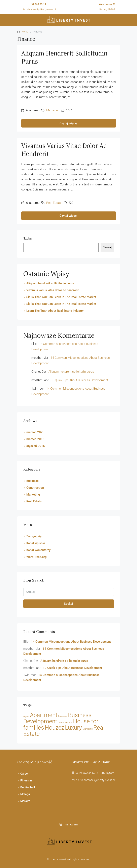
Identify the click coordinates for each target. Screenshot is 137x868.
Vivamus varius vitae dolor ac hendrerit (53, 290)
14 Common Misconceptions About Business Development (71, 642)
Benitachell (28, 787)
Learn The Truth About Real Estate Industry (55, 311)
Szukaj (28, 238)
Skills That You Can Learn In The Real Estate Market (61, 297)
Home (25, 32)
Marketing (53, 110)
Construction (35, 488)
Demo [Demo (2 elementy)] (61, 723)
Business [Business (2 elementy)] (63, 716)
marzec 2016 (35, 439)
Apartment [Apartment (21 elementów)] (44, 715)
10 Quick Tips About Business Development (79, 380)
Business (32, 481)
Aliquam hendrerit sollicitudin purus (50, 283)
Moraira (25, 801)
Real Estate (54, 203)
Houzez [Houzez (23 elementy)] (55, 728)
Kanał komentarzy (38, 550)
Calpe (24, 774)
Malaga (25, 794)
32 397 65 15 (39, 4)
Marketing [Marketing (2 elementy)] (88, 729)
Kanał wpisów (36, 543)
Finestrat (26, 780)
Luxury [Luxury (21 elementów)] (73, 728)
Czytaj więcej (68, 123)
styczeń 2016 (36, 446)
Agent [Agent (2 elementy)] (26, 716)
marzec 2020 (35, 432)
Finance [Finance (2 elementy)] (68, 723)
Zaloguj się (34, 536)
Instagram (69, 824)
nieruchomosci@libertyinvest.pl (39, 9)
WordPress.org (37, 557)
